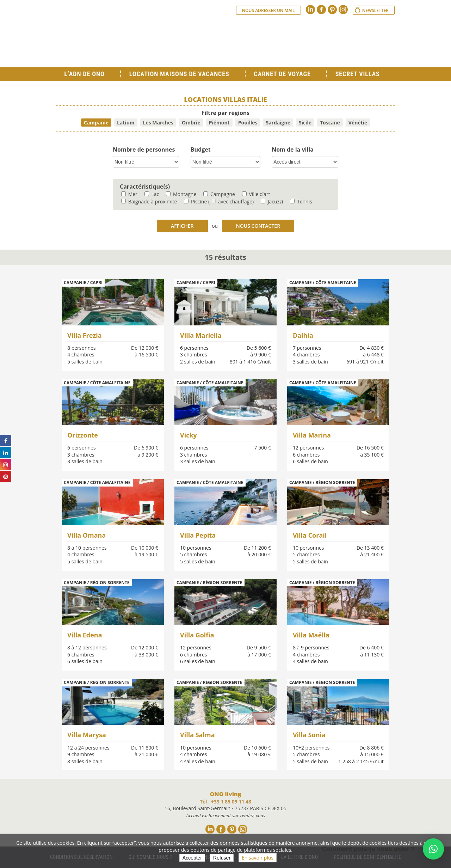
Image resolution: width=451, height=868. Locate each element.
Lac (152, 194)
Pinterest (332, 10)
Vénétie (358, 123)
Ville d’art (256, 194)
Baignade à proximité (149, 201)
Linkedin (310, 10)
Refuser (222, 858)
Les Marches (158, 123)
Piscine (195, 201)
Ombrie (191, 123)
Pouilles (248, 123)
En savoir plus (258, 858)
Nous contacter (258, 226)
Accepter (192, 858)
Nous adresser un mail (268, 10)
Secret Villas (358, 74)
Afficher (182, 226)
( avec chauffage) (231, 201)
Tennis (301, 201)
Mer (129, 194)
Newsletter (375, 10)
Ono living (134, 39)
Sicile (305, 123)
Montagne (181, 194)
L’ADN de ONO (84, 74)
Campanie (96, 123)
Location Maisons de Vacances (179, 74)
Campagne (219, 194)
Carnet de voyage (282, 74)
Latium (126, 123)
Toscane (330, 123)
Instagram (343, 10)
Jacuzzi (272, 201)
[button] (433, 849)
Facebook (321, 10)
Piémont (219, 123)
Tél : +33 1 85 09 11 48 (225, 802)
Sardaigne (278, 123)
